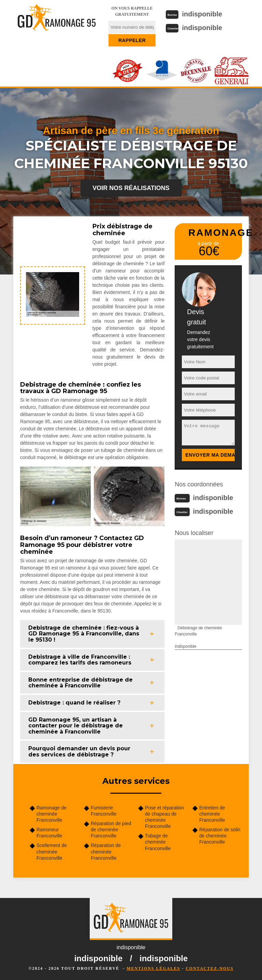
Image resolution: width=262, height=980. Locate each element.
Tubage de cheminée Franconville (158, 842)
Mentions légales (153, 968)
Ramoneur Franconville (49, 833)
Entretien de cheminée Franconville (212, 814)
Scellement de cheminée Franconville (52, 851)
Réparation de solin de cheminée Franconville (220, 836)
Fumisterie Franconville (104, 811)
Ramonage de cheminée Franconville (52, 814)
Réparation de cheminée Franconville (106, 851)
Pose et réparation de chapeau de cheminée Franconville (164, 817)
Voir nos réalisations (131, 188)
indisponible (202, 14)
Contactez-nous (209, 968)
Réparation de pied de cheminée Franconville (111, 830)
